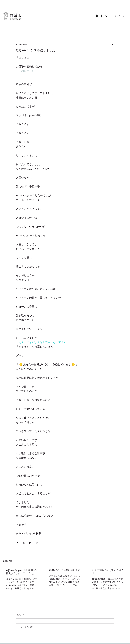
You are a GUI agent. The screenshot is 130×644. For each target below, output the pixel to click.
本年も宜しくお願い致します (65, 570)
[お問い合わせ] (118, 16)
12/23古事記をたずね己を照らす (108, 572)
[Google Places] (106, 16)
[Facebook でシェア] (17, 543)
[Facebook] (101, 16)
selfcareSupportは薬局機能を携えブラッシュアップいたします (21, 572)
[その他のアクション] (112, 44)
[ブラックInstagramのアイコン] (96, 16)
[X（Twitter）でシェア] (24, 543)
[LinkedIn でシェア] (30, 543)
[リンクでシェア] (37, 543)
